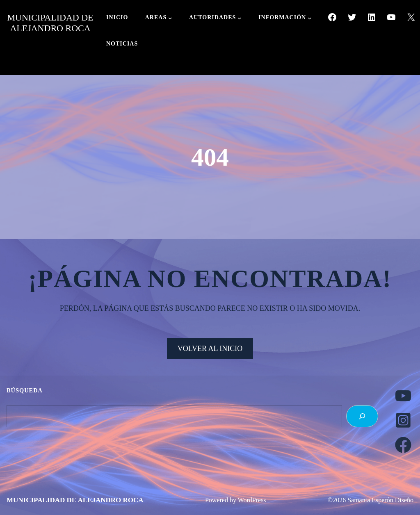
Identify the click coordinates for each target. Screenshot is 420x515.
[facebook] (403, 445)
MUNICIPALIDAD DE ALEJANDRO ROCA (50, 23)
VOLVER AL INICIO (210, 349)
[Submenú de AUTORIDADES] (240, 18)
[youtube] (403, 396)
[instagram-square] (403, 420)
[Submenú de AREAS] (170, 18)
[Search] (362, 416)
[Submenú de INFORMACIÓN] (310, 18)
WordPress (252, 500)
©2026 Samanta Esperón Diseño (371, 500)
